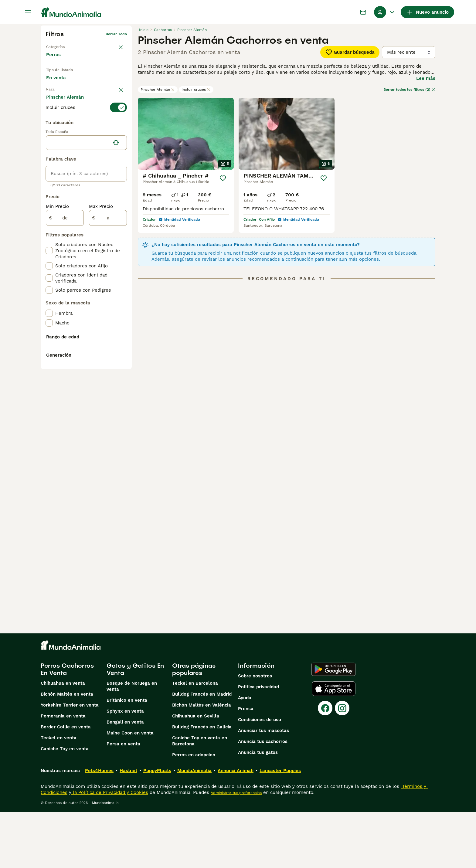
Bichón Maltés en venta (67, 750)
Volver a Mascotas (63, 44)
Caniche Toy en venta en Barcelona (200, 797)
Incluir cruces (196, 90)
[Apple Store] (334, 745)
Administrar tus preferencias (236, 849)
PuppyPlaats (157, 827)
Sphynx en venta (125, 767)
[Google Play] (333, 725)
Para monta (64, 94)
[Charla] (363, 12)
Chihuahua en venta (63, 739)
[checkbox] (49, 150)
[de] (65, 354)
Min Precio (57, 342)
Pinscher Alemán (158, 90)
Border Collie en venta (66, 783)
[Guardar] (223, 178)
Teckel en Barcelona (195, 739)
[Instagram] (342, 764)
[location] (86, 279)
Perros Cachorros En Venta (67, 725)
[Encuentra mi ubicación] (116, 279)
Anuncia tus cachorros (263, 798)
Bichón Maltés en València (202, 761)
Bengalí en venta (125, 778)
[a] (108, 354)
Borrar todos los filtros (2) (409, 90)
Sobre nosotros (255, 732)
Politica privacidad (258, 743)
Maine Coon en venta (130, 789)
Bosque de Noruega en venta (132, 742)
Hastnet (128, 827)
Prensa (246, 765)
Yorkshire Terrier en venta (70, 761)
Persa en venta (123, 800)
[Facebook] (325, 764)
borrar (121, 109)
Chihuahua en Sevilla (196, 772)
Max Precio (101, 342)
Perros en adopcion (194, 811)
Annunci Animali (236, 827)
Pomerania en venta (63, 772)
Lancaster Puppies (280, 827)
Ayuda (245, 754)
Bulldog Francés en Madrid (202, 750)
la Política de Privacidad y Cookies (110, 849)
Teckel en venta (59, 794)
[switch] (86, 120)
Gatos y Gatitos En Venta (135, 725)
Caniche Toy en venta (65, 805)
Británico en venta (127, 756)
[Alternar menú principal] (28, 12)
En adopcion (97, 80)
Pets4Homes (99, 827)
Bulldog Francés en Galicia (202, 783)
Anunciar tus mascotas (263, 787)
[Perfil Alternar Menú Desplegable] (385, 12)
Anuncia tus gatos (258, 809)
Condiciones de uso (260, 776)
